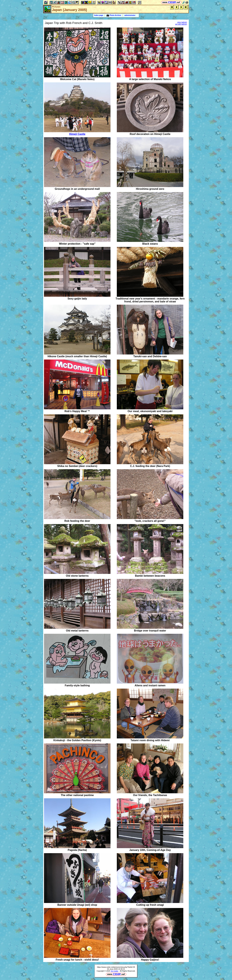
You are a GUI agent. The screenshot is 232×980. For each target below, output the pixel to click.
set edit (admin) (181, 24)
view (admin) (182, 22)
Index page (99, 15)
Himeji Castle (77, 134)
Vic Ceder (114, 971)
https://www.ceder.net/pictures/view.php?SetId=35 (116, 967)
